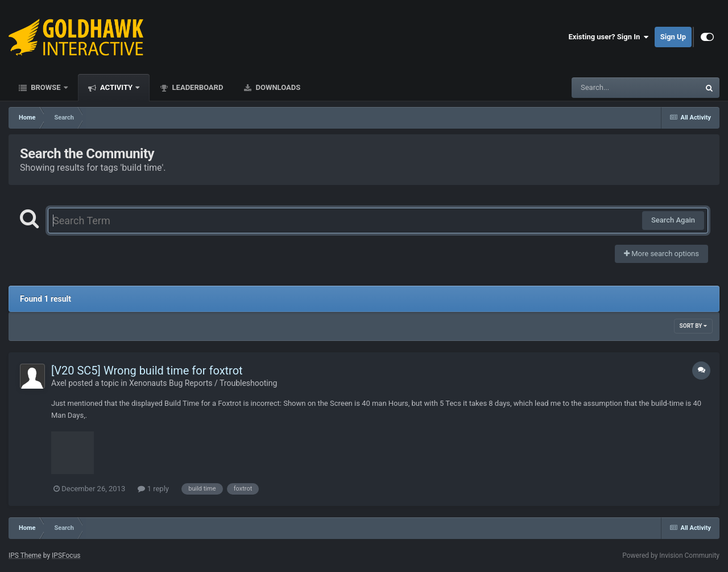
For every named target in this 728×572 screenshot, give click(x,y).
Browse (46, 87)
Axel (59, 383)
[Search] (607, 88)
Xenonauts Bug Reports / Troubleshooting (203, 383)
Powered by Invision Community (671, 555)
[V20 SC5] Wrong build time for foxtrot (147, 371)
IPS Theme (25, 555)
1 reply (153, 489)
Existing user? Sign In (609, 37)
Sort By (693, 326)
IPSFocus (66, 555)
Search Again (673, 220)
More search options (661, 254)
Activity (117, 87)
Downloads (277, 87)
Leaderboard (197, 87)
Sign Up (673, 37)
